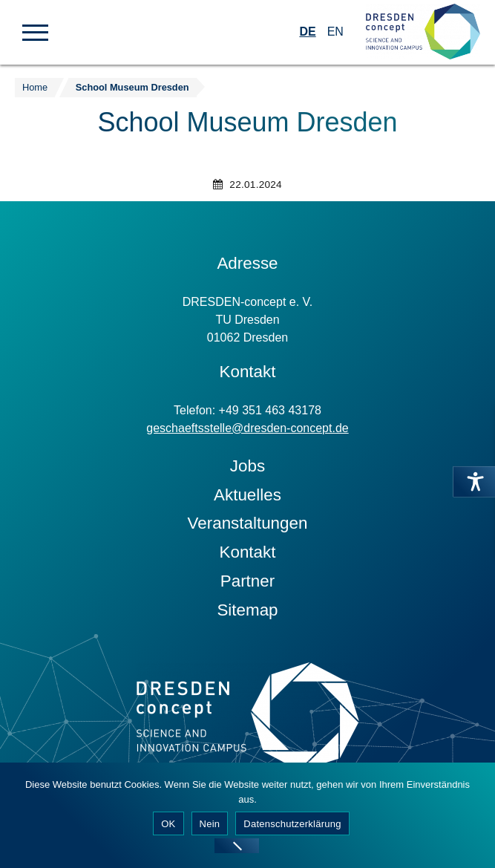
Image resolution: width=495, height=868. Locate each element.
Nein (210, 824)
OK (168, 824)
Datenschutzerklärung (292, 824)
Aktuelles (247, 495)
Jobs (247, 466)
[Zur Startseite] (423, 32)
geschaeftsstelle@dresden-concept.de (247, 428)
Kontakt (248, 552)
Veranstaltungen (248, 523)
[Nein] (237, 846)
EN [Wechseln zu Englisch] (335, 32)
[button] (35, 31)
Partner (247, 581)
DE (307, 32)
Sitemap (247, 610)
